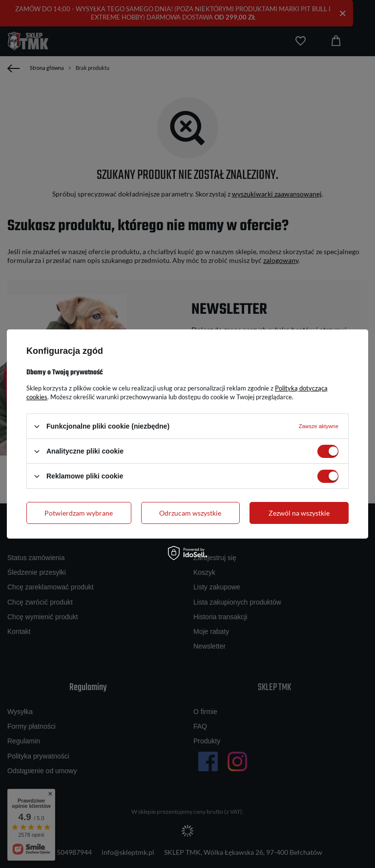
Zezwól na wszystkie (299, 512)
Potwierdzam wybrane (79, 512)
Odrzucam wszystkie (190, 512)
